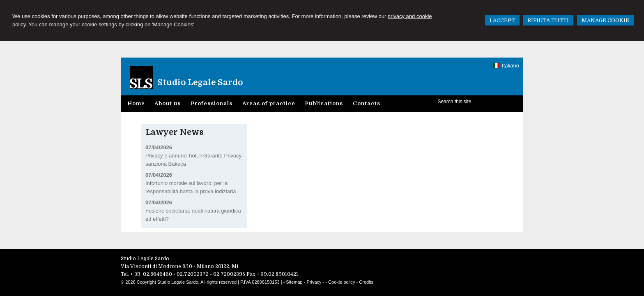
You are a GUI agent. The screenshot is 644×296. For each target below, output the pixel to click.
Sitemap (294, 282)
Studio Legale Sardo (200, 82)
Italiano (506, 66)
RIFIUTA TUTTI (548, 20)
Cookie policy (342, 282)
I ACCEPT (502, 20)
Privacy (314, 282)
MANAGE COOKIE (605, 20)
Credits (366, 282)
